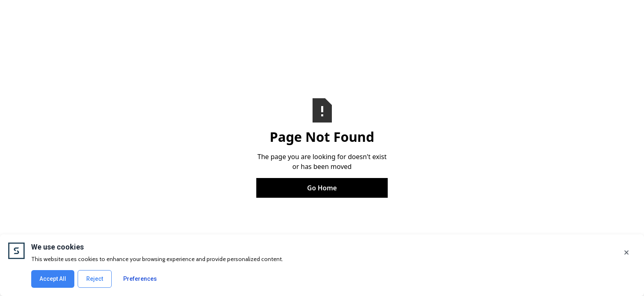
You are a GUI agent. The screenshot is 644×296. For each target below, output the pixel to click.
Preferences (140, 279)
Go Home (322, 188)
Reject (95, 279)
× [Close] (627, 252)
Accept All (53, 279)
